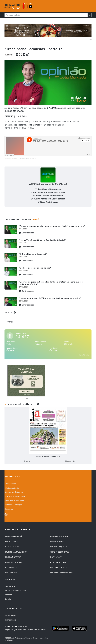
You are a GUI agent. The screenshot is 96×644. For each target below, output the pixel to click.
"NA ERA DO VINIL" (13, 557)
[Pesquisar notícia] (46, 15)
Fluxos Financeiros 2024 (15, 496)
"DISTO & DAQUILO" (58, 547)
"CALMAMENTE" (11, 567)
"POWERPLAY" (55, 557)
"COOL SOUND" (11, 542)
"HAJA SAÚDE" (11, 573)
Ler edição (69, 461)
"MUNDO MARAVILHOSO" (15, 552)
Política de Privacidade (14, 500)
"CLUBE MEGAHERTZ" (14, 562)
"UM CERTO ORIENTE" (59, 567)
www (26, 461)
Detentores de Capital (14, 492)
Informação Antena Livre (15, 590)
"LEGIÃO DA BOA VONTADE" (61, 573)
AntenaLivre (8, 159)
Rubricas (8, 595)
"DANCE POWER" (57, 542)
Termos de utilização (13, 505)
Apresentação (10, 484)
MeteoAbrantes (84, 355)
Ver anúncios (10, 616)
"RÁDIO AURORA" (12, 547)
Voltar (9, 322)
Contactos (9, 509)
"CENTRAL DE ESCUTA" (59, 536)
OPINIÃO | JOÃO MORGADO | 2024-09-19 (24, 159)
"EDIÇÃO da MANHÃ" (14, 536)
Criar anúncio (10, 620)
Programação (10, 586)
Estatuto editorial (12, 488)
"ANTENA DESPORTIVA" (59, 552)
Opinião (8, 599)
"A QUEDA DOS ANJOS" (59, 562)
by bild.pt (8, 640)
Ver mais (10, 313)
